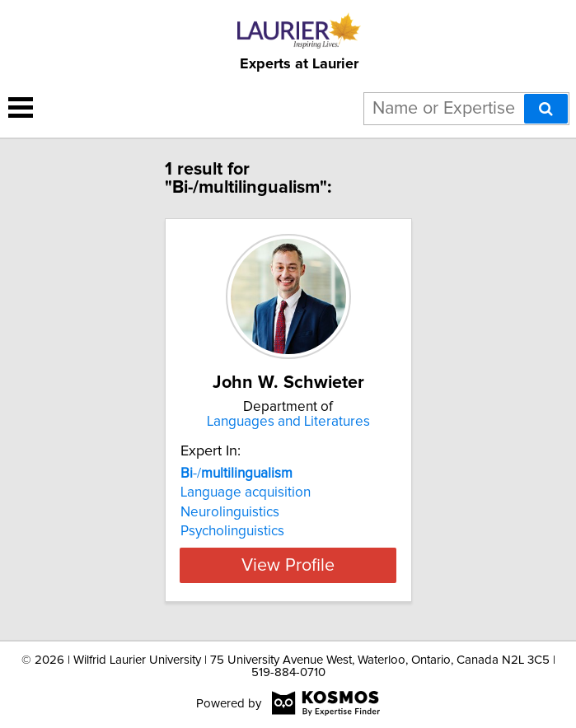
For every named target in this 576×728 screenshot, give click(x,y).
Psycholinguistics (232, 531)
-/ (236, 474)
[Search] (546, 109)
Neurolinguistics (230, 512)
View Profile (288, 565)
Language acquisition (246, 492)
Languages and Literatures (288, 422)
